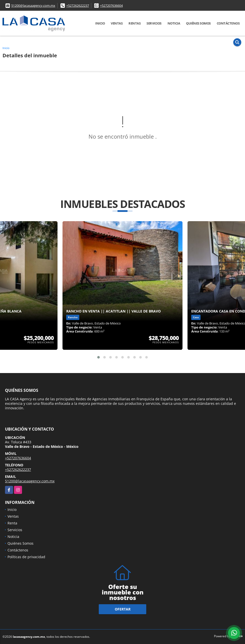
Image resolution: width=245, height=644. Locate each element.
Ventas (117, 23)
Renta (12, 523)
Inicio (100, 23)
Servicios (154, 23)
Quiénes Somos (198, 23)
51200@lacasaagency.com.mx (33, 6)
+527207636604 (111, 6)
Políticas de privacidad (26, 557)
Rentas (134, 23)
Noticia (174, 23)
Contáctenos (228, 23)
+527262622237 (78, 6)
